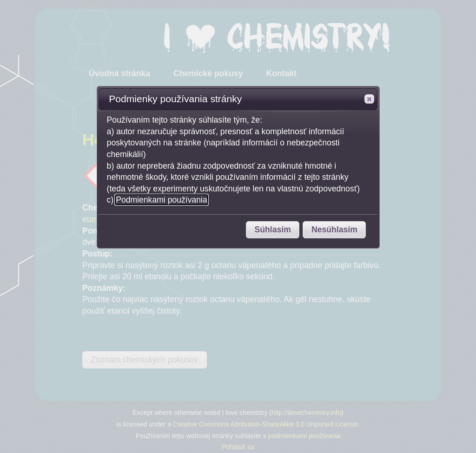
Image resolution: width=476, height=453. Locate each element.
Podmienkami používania (162, 200)
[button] (369, 99)
